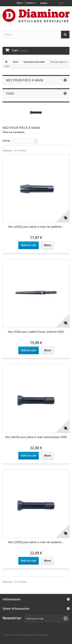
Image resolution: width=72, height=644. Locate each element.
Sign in (20, 3)
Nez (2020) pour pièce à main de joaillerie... (36, 227)
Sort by (6, 141)
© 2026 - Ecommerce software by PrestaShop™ (26, 635)
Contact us (30, 3)
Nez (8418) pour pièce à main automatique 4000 (36, 437)
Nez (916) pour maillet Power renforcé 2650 (36, 332)
